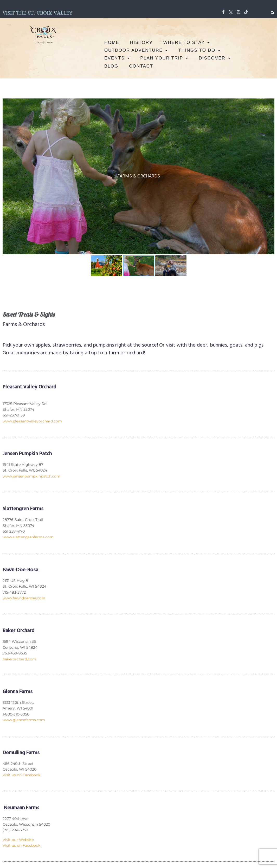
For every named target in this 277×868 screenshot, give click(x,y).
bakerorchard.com (19, 659)
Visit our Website (18, 840)
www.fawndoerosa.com (24, 598)
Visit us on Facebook (21, 775)
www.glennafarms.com (24, 720)
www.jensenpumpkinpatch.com (31, 476)
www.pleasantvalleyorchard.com (32, 421)
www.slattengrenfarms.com (28, 537)
